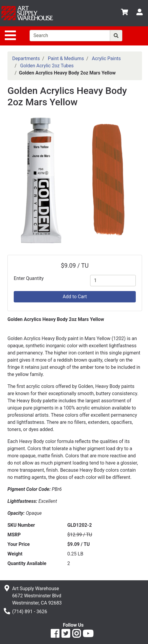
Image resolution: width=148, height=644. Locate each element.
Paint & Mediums (66, 58)
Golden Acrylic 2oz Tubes (47, 66)
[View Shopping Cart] (124, 13)
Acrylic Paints (106, 58)
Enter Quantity (29, 278)
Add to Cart (75, 297)
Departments (26, 58)
